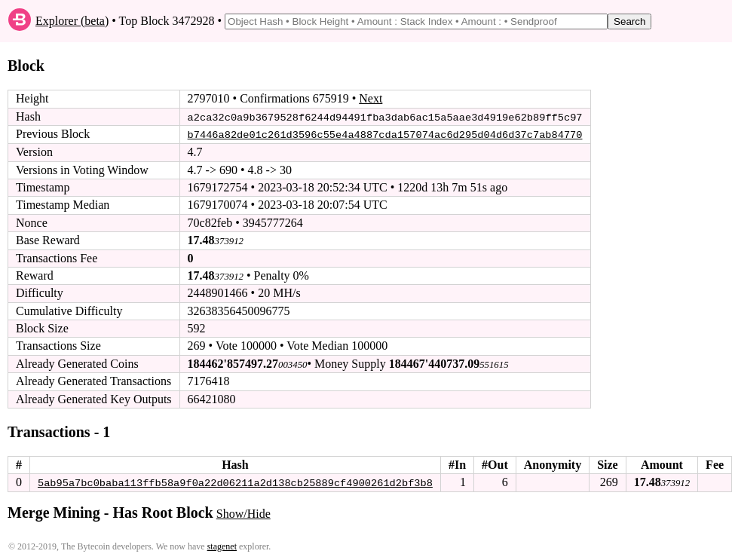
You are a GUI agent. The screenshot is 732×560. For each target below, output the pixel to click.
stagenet (222, 546)
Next (371, 98)
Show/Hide (243, 513)
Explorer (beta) (72, 21)
